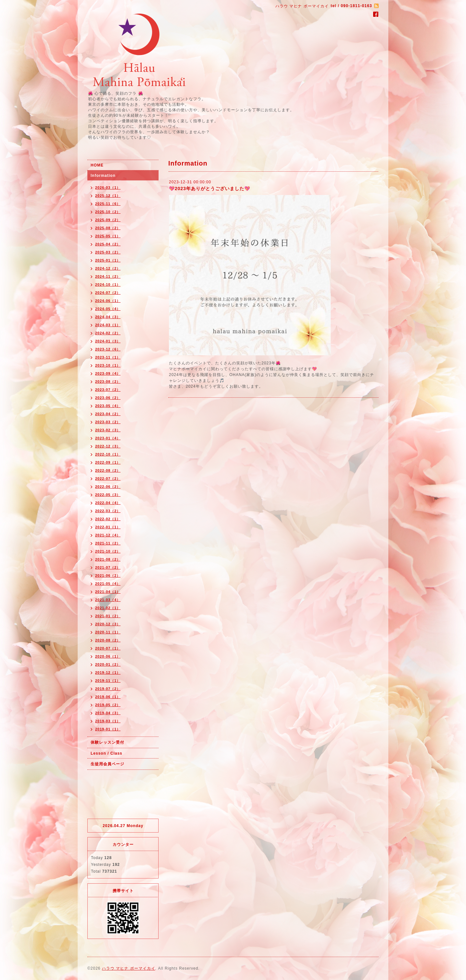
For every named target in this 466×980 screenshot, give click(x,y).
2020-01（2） (108, 664)
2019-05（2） (108, 705)
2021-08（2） (108, 559)
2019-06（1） (108, 697)
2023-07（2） (108, 390)
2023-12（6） (108, 349)
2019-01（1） (108, 729)
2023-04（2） (108, 414)
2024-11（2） (108, 276)
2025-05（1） (108, 236)
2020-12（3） (108, 624)
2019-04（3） (108, 713)
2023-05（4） (108, 406)
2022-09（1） (108, 462)
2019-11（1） (108, 681)
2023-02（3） (108, 430)
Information (103, 176)
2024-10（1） (108, 285)
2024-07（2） (108, 293)
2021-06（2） (108, 576)
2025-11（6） (108, 204)
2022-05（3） (108, 495)
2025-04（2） (108, 244)
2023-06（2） (108, 398)
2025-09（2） (108, 220)
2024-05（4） (108, 309)
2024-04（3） (108, 317)
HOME (97, 165)
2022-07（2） (108, 479)
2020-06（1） (108, 656)
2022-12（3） (108, 446)
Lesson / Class (106, 753)
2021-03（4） (108, 600)
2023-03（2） (108, 422)
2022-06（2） (108, 487)
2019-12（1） (108, 673)
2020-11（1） (108, 632)
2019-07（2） (108, 689)
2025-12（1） (108, 196)
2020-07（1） (108, 648)
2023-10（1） (108, 365)
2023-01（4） (108, 438)
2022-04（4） (108, 503)
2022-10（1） (108, 454)
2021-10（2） (108, 551)
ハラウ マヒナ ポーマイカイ (129, 968)
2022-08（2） (108, 470)
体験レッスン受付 (107, 742)
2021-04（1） (108, 592)
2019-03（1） (108, 721)
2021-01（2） (108, 616)
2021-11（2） (108, 543)
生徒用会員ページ (107, 764)
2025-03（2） (108, 252)
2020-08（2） (108, 640)
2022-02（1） (108, 519)
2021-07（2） (108, 567)
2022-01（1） (108, 527)
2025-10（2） (108, 212)
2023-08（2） (108, 382)
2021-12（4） (108, 535)
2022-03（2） (108, 511)
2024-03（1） (108, 325)
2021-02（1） (108, 608)
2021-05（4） (108, 584)
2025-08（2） (108, 228)
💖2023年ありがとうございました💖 (210, 188)
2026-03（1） (108, 188)
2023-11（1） (108, 357)
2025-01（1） (108, 260)
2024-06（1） (108, 301)
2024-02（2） (108, 333)
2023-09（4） (108, 373)
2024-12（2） (108, 268)
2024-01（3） (108, 341)
